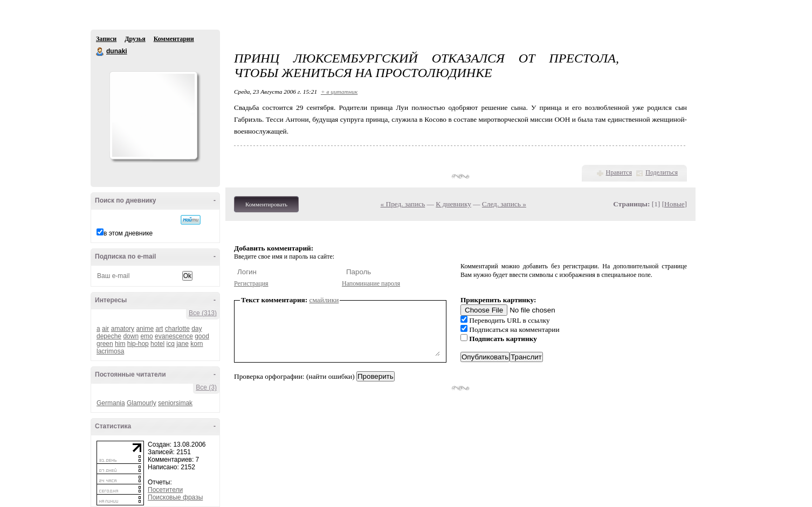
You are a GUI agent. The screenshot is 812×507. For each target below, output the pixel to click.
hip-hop (138, 344)
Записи (106, 39)
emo (146, 336)
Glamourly (142, 403)
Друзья (135, 39)
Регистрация (251, 283)
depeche (109, 336)
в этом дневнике (128, 233)
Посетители (165, 490)
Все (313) (203, 313)
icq (170, 344)
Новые (674, 204)
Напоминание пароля (371, 283)
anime (145, 329)
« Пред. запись (403, 204)
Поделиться (662, 172)
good (202, 336)
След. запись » (504, 204)
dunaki (100, 52)
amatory (123, 329)
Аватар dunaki (153, 115)
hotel (157, 344)
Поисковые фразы (175, 497)
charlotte (177, 329)
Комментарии (174, 39)
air (105, 329)
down (131, 336)
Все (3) (206, 387)
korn (197, 344)
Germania (111, 403)
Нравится (619, 172)
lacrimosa (110, 351)
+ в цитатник (339, 92)
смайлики (324, 300)
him (120, 344)
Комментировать (266, 204)
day (197, 329)
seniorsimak (175, 403)
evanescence (174, 336)
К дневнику (453, 204)
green (105, 344)
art (159, 329)
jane (183, 344)
